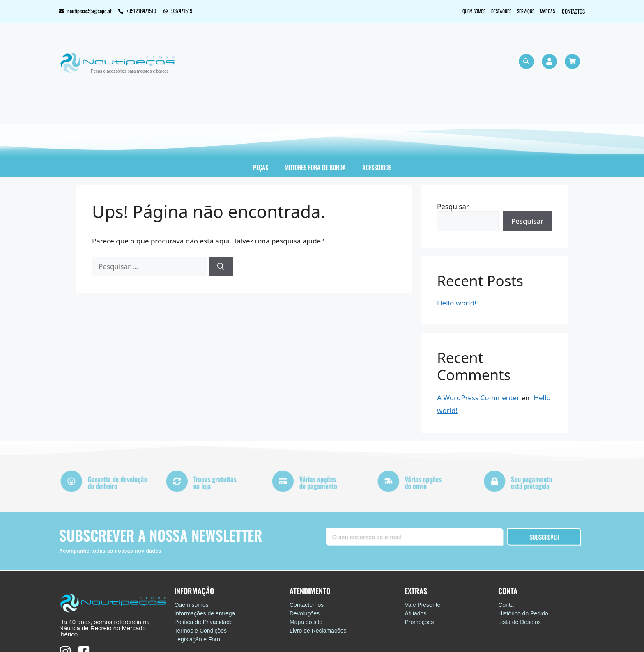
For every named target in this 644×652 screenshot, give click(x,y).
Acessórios (377, 167)
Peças (261, 167)
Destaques (490, 11)
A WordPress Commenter (478, 398)
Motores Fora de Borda (315, 167)
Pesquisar (453, 206)
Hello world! (457, 303)
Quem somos (457, 11)
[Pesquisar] (221, 266)
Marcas (545, 11)
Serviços (519, 11)
